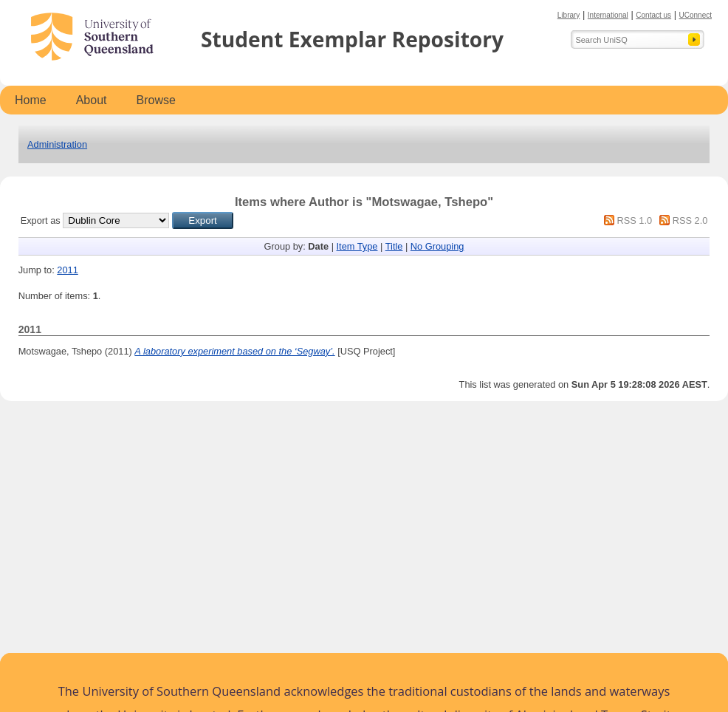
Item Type (357, 246)
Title (394, 246)
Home (31, 100)
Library (569, 15)
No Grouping (437, 246)
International (608, 15)
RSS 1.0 (634, 220)
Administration (57, 144)
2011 (67, 270)
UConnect (696, 15)
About (92, 100)
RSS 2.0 (690, 220)
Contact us (653, 15)
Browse (156, 100)
